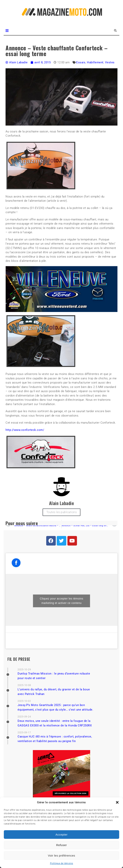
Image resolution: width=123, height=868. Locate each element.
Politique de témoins (62, 863)
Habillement (95, 62)
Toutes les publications (62, 512)
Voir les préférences (62, 856)
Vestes (110, 62)
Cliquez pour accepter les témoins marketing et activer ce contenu (61, 601)
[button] (117, 802)
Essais (81, 62)
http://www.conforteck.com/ (25, 430)
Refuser (61, 845)
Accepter (61, 835)
